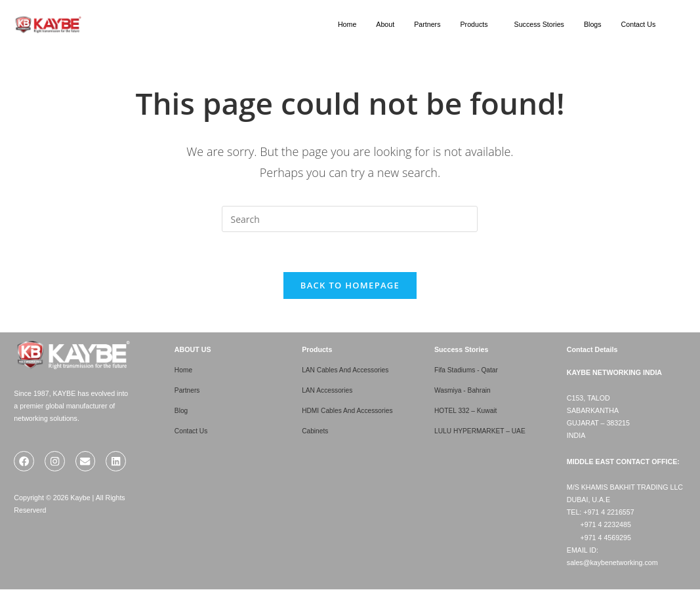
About (385, 24)
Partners (427, 24)
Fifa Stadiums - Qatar (467, 370)
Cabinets (316, 430)
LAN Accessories (328, 390)
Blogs (593, 24)
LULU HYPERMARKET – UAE (482, 430)
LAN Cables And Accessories (347, 370)
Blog (181, 410)
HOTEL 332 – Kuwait (467, 410)
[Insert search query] (350, 219)
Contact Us (639, 24)
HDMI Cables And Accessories (349, 410)
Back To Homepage (350, 285)
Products (474, 24)
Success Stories (539, 24)
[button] (477, 25)
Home (347, 24)
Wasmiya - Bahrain (464, 390)
